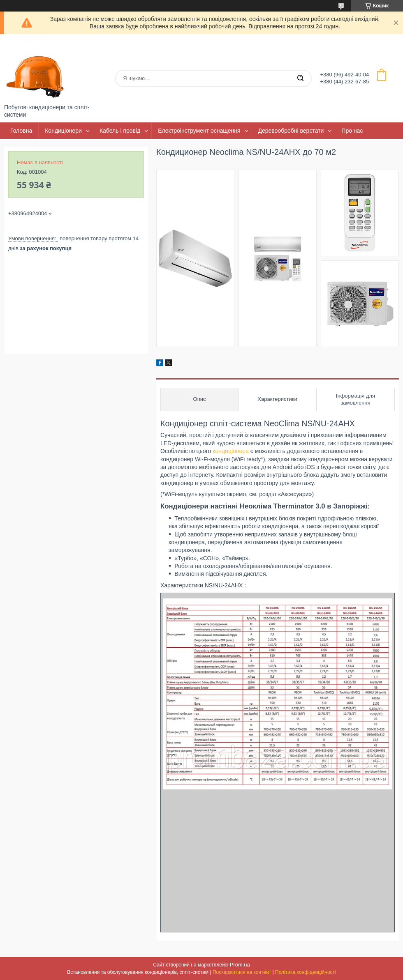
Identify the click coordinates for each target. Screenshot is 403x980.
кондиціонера (231, 451)
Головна (21, 131)
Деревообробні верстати (291, 131)
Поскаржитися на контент (242, 972)
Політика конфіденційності (306, 972)
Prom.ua (240, 965)
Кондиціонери (63, 131)
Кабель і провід (120, 131)
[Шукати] (300, 78)
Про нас (352, 131)
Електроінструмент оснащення (199, 131)
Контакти (22, 147)
